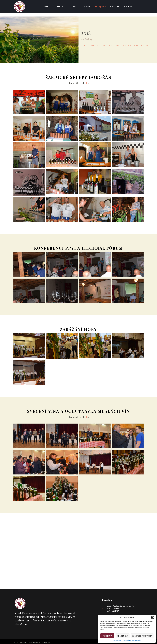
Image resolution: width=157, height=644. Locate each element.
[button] (153, 617)
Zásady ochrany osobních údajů (132, 640)
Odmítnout (123, 636)
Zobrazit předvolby (142, 636)
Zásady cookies (117, 640)
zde (86, 83)
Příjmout (107, 636)
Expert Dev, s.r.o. (26, 642)
